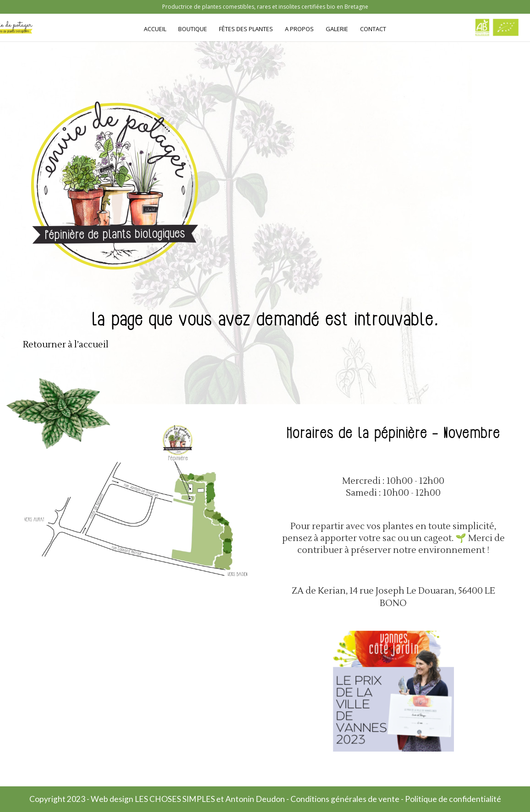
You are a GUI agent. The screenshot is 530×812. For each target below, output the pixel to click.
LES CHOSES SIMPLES (175, 799)
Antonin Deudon (255, 799)
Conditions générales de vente (345, 799)
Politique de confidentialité (453, 799)
